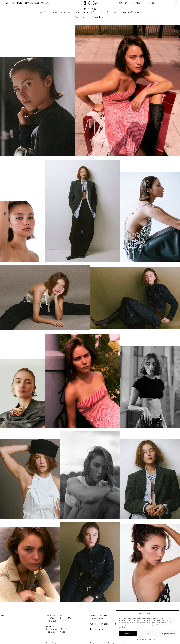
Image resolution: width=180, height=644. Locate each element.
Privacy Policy (152, 639)
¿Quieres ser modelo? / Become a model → (111, 624)
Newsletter (125, 3)
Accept (128, 634)
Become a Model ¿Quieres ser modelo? (25, 3)
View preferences (167, 634)
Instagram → (96, 629)
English (150, 3)
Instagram (137, 3)
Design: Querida (95, 643)
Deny (147, 634)
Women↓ (6, 3)
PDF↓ (90, 17)
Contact (45, 3)
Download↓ (100, 17)
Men (13, 3)
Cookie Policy (141, 639)
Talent (20, 3)
